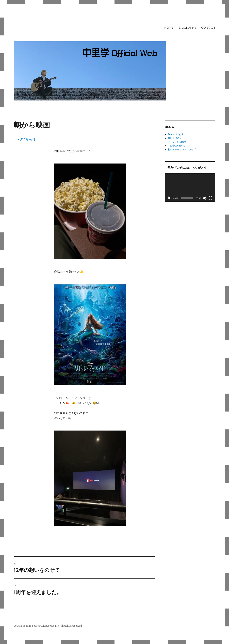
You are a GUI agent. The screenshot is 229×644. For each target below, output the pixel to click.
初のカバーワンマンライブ (182, 149)
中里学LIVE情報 (176, 146)
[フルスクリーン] (211, 198)
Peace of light (175, 134)
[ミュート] (205, 198)
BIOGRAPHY (187, 28)
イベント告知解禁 (177, 142)
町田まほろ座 (175, 138)
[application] (190, 188)
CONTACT (208, 28)
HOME (169, 28)
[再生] (169, 198)
